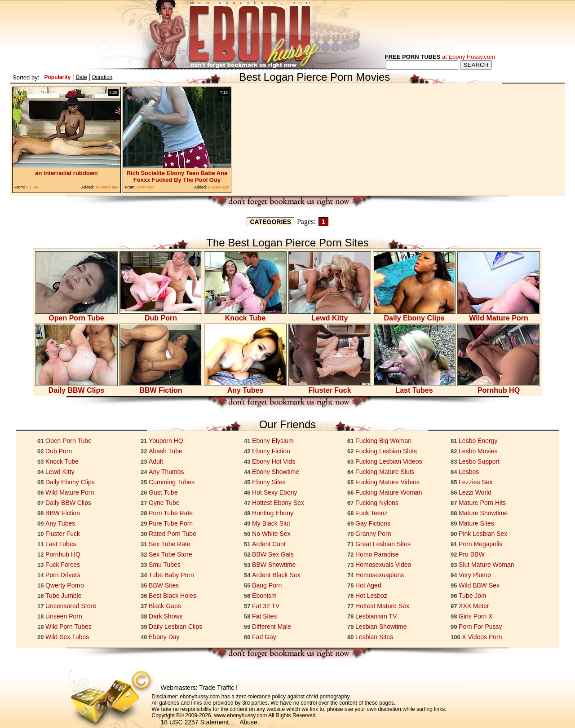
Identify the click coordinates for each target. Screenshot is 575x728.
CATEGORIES (270, 222)
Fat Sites (264, 616)
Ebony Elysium (273, 441)
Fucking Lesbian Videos (389, 461)
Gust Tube (163, 492)
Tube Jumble (63, 596)
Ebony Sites (269, 482)
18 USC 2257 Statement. (196, 722)
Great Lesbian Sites (383, 544)
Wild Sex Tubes (67, 637)
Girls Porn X (475, 616)
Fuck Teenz (371, 513)
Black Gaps (165, 606)
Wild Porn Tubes (69, 627)
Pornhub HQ (499, 387)
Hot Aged (368, 585)
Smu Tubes (165, 565)
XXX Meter (474, 606)
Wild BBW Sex (479, 585)
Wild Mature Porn (499, 315)
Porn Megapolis (480, 544)
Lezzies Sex (475, 482)
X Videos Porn (482, 637)
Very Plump (475, 575)
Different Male (272, 627)
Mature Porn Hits (482, 503)
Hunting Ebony (273, 513)
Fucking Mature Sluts (385, 472)
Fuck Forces (63, 565)
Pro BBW (472, 554)
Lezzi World (475, 492)
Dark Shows (166, 616)
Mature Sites (476, 523)
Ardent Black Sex (276, 575)
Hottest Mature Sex (382, 606)
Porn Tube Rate (171, 513)
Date (81, 77)
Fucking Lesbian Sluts (386, 451)
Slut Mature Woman (486, 565)
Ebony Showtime (276, 472)
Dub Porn (161, 315)
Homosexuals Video (383, 565)
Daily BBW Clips (76, 387)
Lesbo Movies (478, 451)
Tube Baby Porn (171, 575)
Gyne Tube (164, 503)
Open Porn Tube (76, 315)
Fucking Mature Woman (389, 492)
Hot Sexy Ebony (274, 492)
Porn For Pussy (480, 627)
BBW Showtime (274, 565)
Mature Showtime (483, 513)
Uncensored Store (71, 606)
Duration (102, 77)
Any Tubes (245, 387)
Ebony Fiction (271, 451)
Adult (156, 461)
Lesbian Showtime (381, 627)
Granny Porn (373, 534)
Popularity (57, 77)
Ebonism (264, 596)
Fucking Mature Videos (387, 482)
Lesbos (469, 472)
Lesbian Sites (374, 637)
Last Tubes (414, 387)
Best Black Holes (172, 596)
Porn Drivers (63, 575)
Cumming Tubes (172, 482)
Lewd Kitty (330, 315)
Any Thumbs (166, 472)
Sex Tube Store (170, 554)
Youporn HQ (166, 441)
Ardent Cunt (269, 544)
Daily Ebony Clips (414, 315)
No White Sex (271, 534)
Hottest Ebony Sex (278, 503)
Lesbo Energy (478, 441)
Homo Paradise (377, 554)
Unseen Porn (64, 616)
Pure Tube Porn (171, 523)
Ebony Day (164, 637)
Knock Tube (245, 315)
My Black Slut (271, 523)
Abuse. (249, 722)
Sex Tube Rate (170, 544)
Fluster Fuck (330, 387)
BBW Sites (164, 585)
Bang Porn (267, 585)
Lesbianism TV (376, 616)
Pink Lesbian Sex (483, 534)
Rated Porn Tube (172, 534)
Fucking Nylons (377, 503)
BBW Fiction (161, 387)
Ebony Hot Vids (274, 461)
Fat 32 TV (266, 606)
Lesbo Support (479, 461)
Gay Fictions (373, 523)
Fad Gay (264, 637)
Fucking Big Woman (383, 441)
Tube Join (472, 596)
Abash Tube (166, 451)
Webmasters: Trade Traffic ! (199, 688)
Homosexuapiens (380, 575)
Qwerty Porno (65, 585)
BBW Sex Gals (273, 554)
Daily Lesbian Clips (175, 627)
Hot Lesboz (371, 596)
